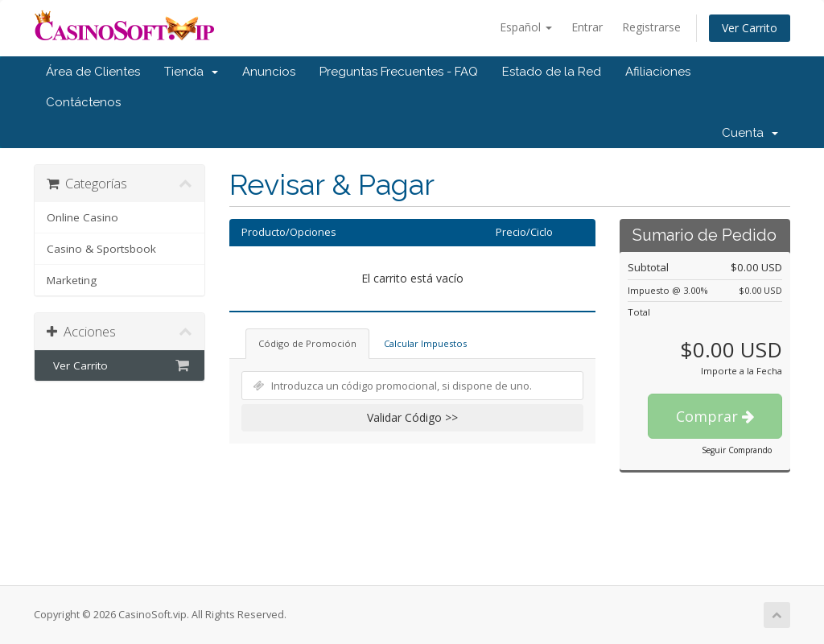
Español (526, 27)
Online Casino (82, 217)
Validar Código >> (412, 417)
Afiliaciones (658, 72)
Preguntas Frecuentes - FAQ (399, 72)
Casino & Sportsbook (101, 249)
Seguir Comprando (737, 450)
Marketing (72, 280)
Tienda (191, 72)
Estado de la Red (552, 72)
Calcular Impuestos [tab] (425, 343)
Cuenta (750, 133)
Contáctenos (83, 102)
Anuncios (269, 72)
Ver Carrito (750, 28)
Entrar (587, 27)
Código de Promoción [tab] (307, 343)
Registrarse (651, 27)
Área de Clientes (93, 72)
